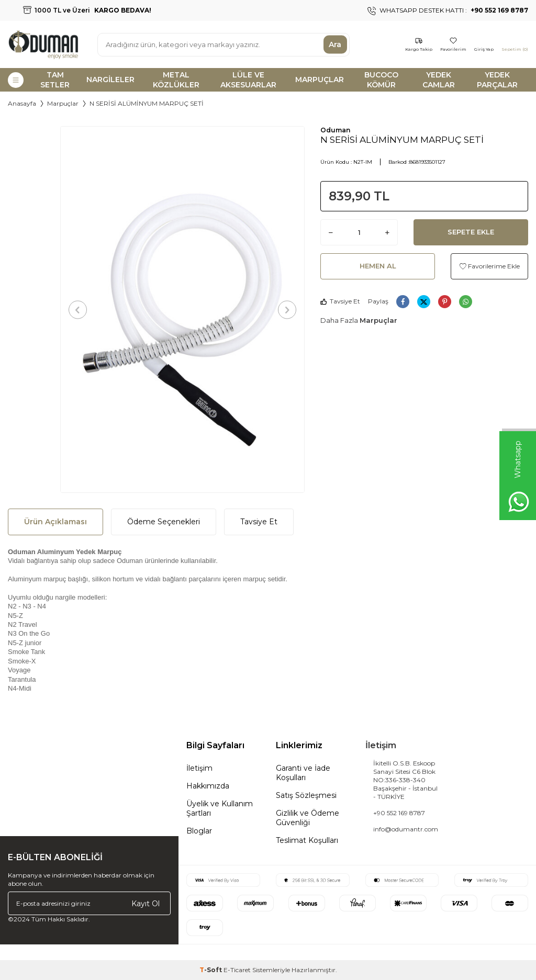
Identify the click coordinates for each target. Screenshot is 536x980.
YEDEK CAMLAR (439, 80)
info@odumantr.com (406, 829)
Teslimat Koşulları (307, 840)
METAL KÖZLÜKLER (176, 80)
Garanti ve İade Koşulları (303, 773)
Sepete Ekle (471, 232)
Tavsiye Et (340, 301)
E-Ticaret (237, 970)
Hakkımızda (208, 786)
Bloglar (199, 831)
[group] (183, 309)
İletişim (199, 768)
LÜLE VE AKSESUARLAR (248, 80)
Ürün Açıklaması (55, 522)
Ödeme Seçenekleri (164, 522)
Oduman (335, 130)
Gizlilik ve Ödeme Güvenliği (308, 818)
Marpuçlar (63, 103)
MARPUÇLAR (320, 80)
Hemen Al (378, 266)
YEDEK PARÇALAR (497, 80)
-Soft (211, 970)
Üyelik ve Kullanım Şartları (220, 808)
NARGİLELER (110, 80)
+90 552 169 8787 (399, 813)
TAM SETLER (55, 80)
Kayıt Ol (146, 903)
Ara (335, 44)
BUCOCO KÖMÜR (381, 80)
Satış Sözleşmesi (306, 795)
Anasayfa (22, 103)
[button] (78, 309)
